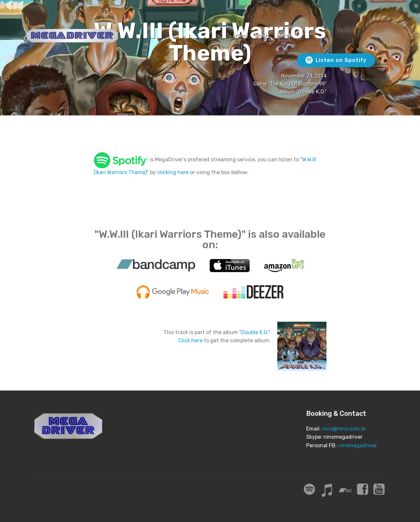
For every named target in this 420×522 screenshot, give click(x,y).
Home (241, 36)
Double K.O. (255, 332)
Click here (190, 341)
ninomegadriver (357, 445)
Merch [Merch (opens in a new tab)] (284, 36)
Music (262, 36)
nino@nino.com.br (344, 429)
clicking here (173, 172)
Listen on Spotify (336, 60)
